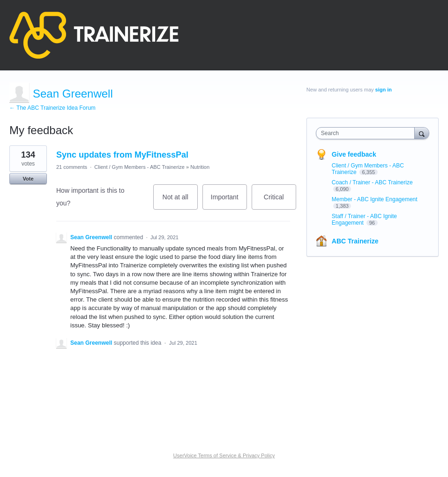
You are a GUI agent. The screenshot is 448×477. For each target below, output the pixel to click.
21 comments (72, 167)
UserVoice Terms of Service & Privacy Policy (224, 455)
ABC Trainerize (355, 241)
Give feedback (354, 154)
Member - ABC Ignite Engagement (375, 199)
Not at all (180, 201)
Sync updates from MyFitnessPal (122, 155)
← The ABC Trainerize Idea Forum (52, 108)
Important (229, 201)
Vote (28, 179)
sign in (384, 90)
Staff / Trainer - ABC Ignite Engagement (364, 220)
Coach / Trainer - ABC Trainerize (372, 182)
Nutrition (200, 167)
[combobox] (367, 133)
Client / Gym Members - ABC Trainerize (139, 167)
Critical (280, 201)
